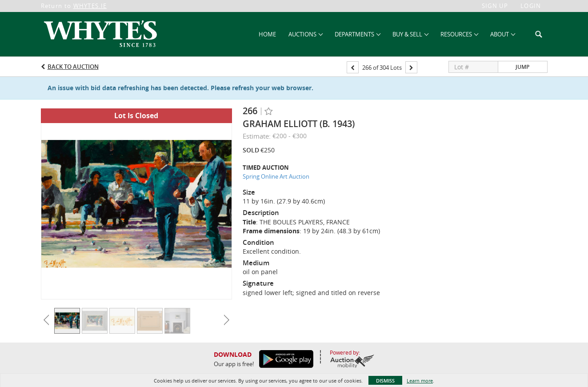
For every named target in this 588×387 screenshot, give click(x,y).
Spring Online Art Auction (276, 176)
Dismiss (385, 381)
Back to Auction (73, 67)
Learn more (420, 381)
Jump (522, 67)
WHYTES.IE (90, 6)
